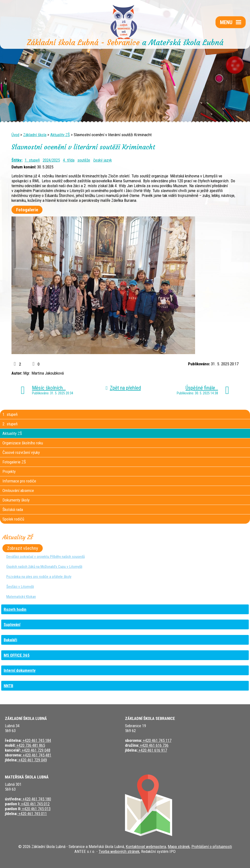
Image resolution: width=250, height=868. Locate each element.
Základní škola (35, 135)
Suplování (12, 624)
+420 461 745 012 (35, 804)
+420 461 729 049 (32, 760)
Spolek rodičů (13, 519)
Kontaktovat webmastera (146, 847)
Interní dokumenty (20, 670)
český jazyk (103, 160)
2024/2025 (51, 160)
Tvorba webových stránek (119, 851)
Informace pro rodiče (19, 481)
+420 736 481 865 (30, 745)
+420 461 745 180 (36, 799)
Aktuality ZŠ (60, 135)
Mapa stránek (179, 847)
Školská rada (13, 510)
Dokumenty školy (16, 500)
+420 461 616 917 (152, 750)
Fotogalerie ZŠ (14, 462)
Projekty (9, 471)
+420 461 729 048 (36, 750)
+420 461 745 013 (36, 809)
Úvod (15, 135)
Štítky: (17, 160)
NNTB (8, 686)
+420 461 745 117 (157, 740)
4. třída (69, 160)
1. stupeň (32, 160)
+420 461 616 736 (154, 745)
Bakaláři (10, 640)
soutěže (84, 160)
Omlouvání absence (18, 490)
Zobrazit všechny (23, 548)
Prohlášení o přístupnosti (212, 847)
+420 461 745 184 (36, 740)
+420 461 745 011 (32, 814)
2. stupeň (10, 424)
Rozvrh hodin (15, 609)
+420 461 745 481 (36, 755)
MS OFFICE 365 (17, 655)
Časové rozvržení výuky (21, 452)
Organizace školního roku (23, 443)
